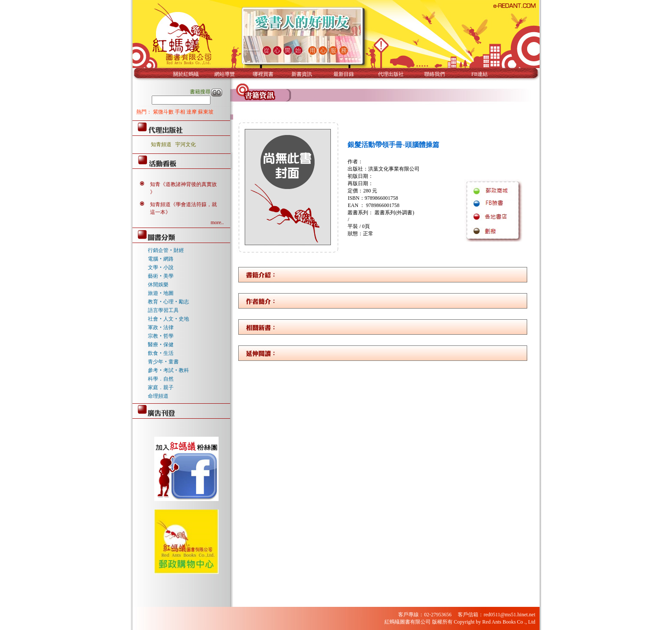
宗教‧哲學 (161, 336)
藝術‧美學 (161, 276)
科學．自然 (161, 379)
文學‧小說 (161, 267)
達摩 (192, 112)
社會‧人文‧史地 (168, 319)
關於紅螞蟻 (186, 74)
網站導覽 (225, 74)
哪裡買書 (263, 74)
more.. (217, 222)
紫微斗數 (164, 112)
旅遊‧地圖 (161, 293)
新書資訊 (302, 74)
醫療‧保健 (161, 345)
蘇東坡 (206, 112)
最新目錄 (344, 74)
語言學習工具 (163, 310)
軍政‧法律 (161, 327)
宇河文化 (186, 144)
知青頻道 (161, 144)
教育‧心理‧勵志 (168, 302)
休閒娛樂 (158, 285)
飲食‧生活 (161, 353)
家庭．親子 (161, 387)
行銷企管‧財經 (166, 250)
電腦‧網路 (161, 259)
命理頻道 (158, 396)
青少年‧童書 (163, 362)
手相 (181, 112)
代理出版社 (391, 74)
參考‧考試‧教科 (168, 370)
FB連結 (480, 74)
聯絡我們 (435, 74)
